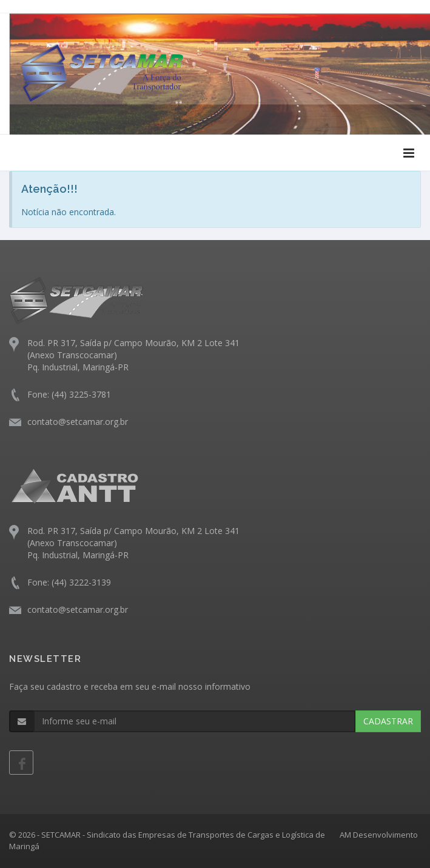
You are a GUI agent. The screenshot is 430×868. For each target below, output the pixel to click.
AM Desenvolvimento (379, 835)
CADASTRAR (388, 721)
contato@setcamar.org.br (78, 422)
